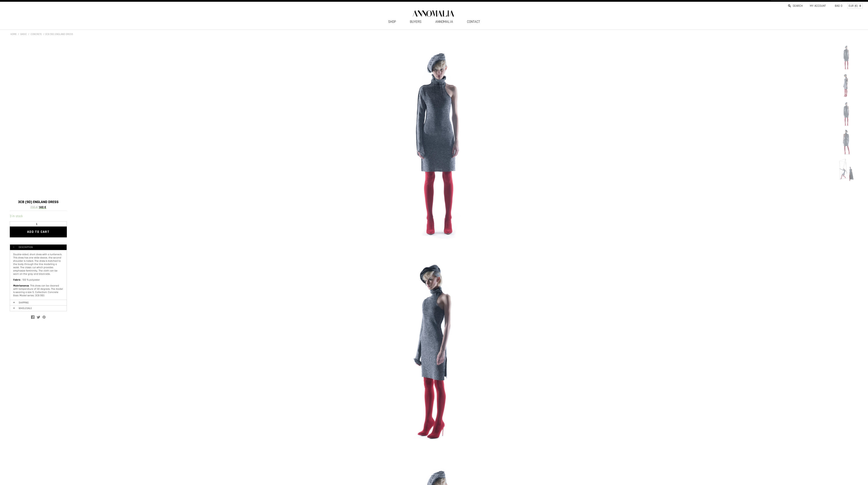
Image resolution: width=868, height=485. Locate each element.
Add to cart (38, 232)
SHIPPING (24, 303)
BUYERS (416, 22)
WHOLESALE (25, 308)
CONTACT (473, 22)
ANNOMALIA (444, 22)
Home (14, 34)
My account (818, 6)
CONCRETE (36, 34)
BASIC (24, 34)
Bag (839, 6)
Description (26, 247)
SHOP (392, 22)
